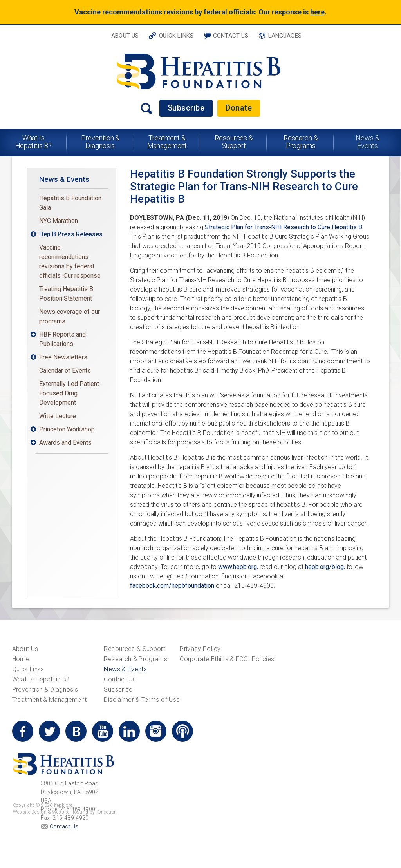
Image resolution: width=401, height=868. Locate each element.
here (317, 12)
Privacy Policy (200, 649)
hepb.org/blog (324, 567)
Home (21, 659)
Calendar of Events (65, 371)
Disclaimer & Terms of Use (142, 700)
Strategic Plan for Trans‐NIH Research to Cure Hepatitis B (284, 227)
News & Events (367, 142)
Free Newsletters (63, 357)
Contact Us (231, 36)
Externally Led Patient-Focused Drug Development (70, 393)
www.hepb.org (238, 567)
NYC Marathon (59, 221)
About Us (125, 36)
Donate (239, 108)
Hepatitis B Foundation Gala (70, 203)
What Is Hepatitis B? (34, 142)
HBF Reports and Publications (62, 339)
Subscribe (186, 108)
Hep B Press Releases (71, 234)
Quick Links (176, 36)
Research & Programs (301, 142)
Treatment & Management (167, 142)
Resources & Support (234, 142)
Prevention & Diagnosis (100, 142)
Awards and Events (65, 443)
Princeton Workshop (67, 429)
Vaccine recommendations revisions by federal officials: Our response (70, 262)
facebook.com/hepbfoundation (172, 586)
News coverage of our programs (70, 316)
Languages (285, 36)
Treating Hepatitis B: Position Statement (67, 294)
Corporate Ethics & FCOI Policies (227, 659)
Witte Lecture (58, 416)
